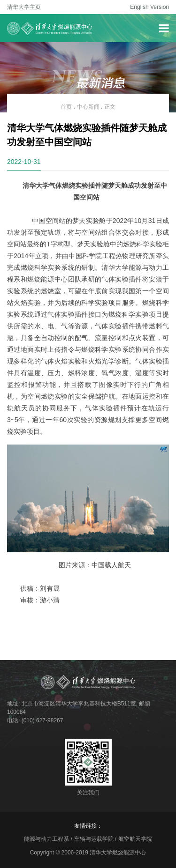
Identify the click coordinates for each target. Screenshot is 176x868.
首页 (66, 107)
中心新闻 (88, 107)
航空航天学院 (135, 839)
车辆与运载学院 (94, 839)
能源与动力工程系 (46, 839)
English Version (149, 7)
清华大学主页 (24, 7)
